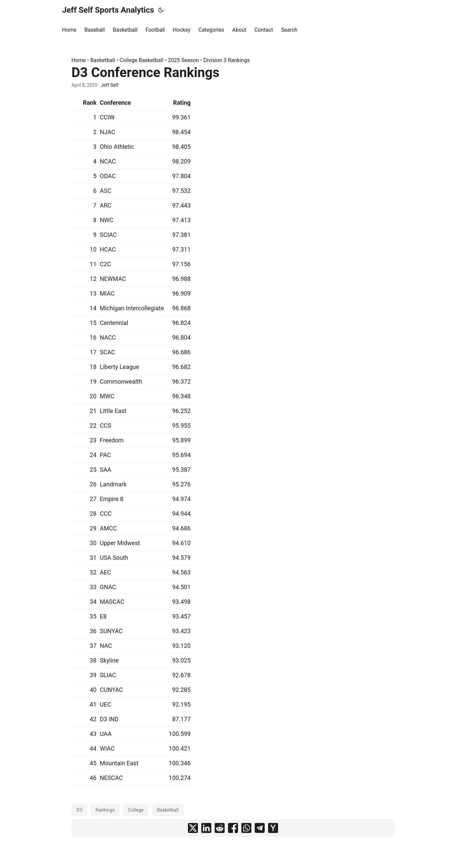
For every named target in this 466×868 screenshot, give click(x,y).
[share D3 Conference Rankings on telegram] (260, 828)
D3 (79, 810)
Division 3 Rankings (226, 60)
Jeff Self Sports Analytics (108, 10)
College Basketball (141, 60)
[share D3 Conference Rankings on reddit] (220, 828)
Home (79, 60)
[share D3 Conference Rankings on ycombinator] (273, 828)
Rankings (105, 810)
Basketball (103, 60)
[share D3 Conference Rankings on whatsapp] (246, 828)
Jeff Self (109, 85)
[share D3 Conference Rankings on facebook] (233, 828)
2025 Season (183, 60)
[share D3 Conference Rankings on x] (193, 828)
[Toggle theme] (161, 10)
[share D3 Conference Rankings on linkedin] (206, 828)
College (136, 810)
